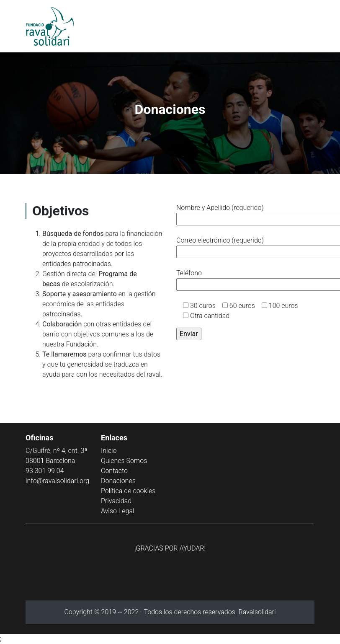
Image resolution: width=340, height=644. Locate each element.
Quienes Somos (124, 461)
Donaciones (118, 481)
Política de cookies (128, 491)
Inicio (109, 451)
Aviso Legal (118, 511)
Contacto (114, 471)
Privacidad (116, 501)
